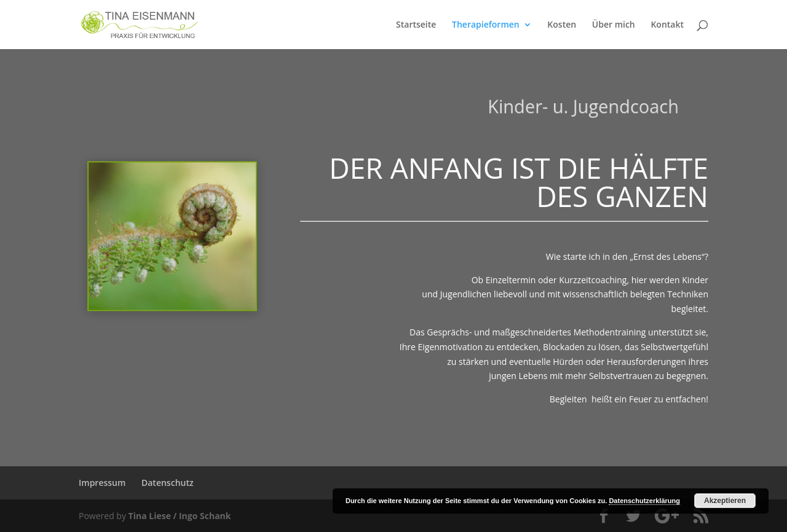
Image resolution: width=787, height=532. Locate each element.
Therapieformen (486, 25)
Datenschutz (168, 483)
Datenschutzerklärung (644, 501)
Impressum (102, 483)
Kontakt (667, 25)
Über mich (614, 25)
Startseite (416, 25)
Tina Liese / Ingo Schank (180, 516)
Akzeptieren (725, 501)
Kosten (562, 25)
